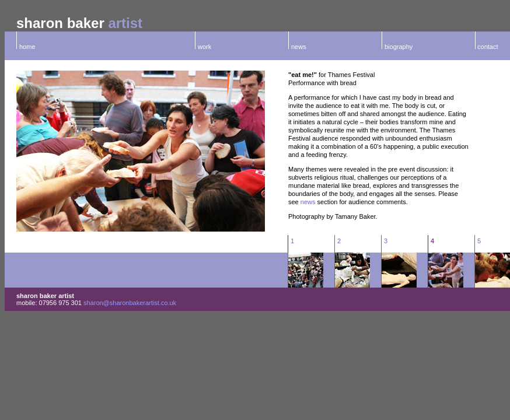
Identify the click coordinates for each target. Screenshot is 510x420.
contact (487, 47)
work (205, 47)
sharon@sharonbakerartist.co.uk (130, 303)
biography (399, 47)
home (27, 47)
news (299, 47)
